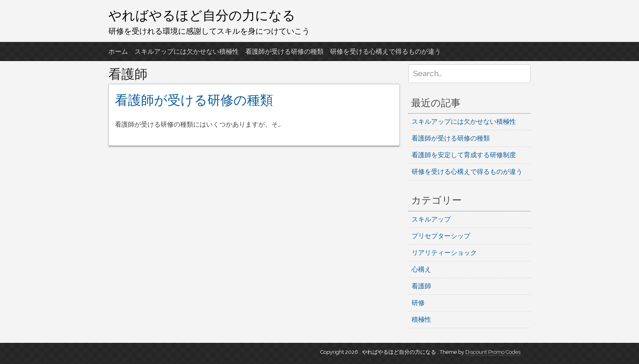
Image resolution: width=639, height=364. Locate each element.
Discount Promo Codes (493, 352)
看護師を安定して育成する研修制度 (464, 155)
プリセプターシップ (441, 236)
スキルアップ (431, 219)
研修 (418, 303)
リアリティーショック (444, 253)
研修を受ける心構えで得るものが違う (386, 52)
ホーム (118, 52)
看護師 (421, 286)
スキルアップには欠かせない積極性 (187, 52)
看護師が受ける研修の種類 (284, 52)
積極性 (421, 319)
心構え (421, 269)
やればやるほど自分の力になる (202, 15)
